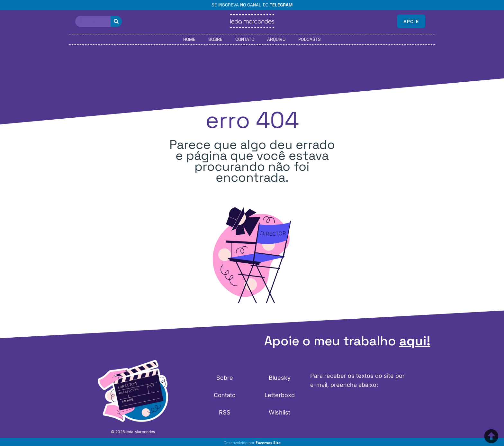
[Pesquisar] (116, 21)
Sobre (215, 39)
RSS (225, 412)
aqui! (415, 341)
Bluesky (280, 378)
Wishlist (279, 412)
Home (189, 39)
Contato (245, 39)
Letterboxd (280, 395)
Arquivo (276, 39)
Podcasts (310, 39)
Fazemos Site (268, 443)
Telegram (281, 5)
